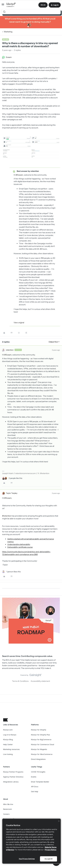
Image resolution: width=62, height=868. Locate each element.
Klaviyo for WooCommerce (42, 754)
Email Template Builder (40, 782)
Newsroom (7, 809)
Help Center (8, 745)
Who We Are (8, 804)
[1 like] (11, 572)
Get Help (35, 792)
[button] (3, 5)
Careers (6, 814)
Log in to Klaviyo (10, 735)
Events (34, 777)
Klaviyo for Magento (39, 749)
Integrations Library (11, 782)
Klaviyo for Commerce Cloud (43, 745)
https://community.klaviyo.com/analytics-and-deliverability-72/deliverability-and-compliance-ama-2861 (26, 553)
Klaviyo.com (8, 730)
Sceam (9, 57)
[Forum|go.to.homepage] (11, 5)
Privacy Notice (50, 850)
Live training (8, 754)
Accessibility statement (40, 681)
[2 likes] (12, 478)
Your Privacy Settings (27, 859)
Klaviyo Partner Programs (13, 772)
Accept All (48, 859)
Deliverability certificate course (20, 547)
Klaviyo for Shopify (39, 730)
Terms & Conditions (20, 681)
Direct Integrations (38, 759)
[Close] (59, 821)
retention (10, 350)
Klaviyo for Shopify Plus (41, 735)
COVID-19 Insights (38, 772)
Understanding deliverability (19, 544)
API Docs (35, 787)
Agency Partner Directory (13, 777)
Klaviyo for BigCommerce (41, 740)
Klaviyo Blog (8, 740)
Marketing (8, 32)
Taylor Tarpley (12, 493)
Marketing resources (11, 749)
